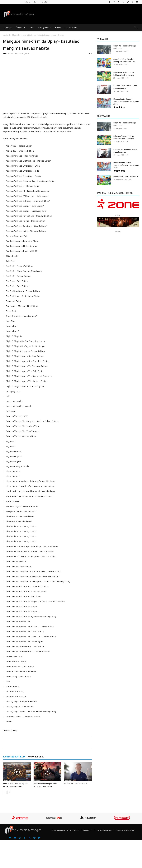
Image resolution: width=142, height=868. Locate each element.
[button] (136, 28)
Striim (36, 2)
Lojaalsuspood (71, 27)
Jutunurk (28, 2)
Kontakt (44, 2)
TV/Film (32, 27)
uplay (15, 730)
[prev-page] (5, 792)
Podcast (37, 780)
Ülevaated (20, 27)
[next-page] (9, 792)
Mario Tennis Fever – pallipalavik (126, 177)
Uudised (9, 27)
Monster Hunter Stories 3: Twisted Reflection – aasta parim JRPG (126, 102)
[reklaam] (118, 205)
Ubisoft (7, 730)
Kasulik (58, 27)
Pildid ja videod (45, 27)
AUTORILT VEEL (36, 757)
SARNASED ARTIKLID (14, 757)
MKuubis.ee (8, 54)
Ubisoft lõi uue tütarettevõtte (76, 784)
